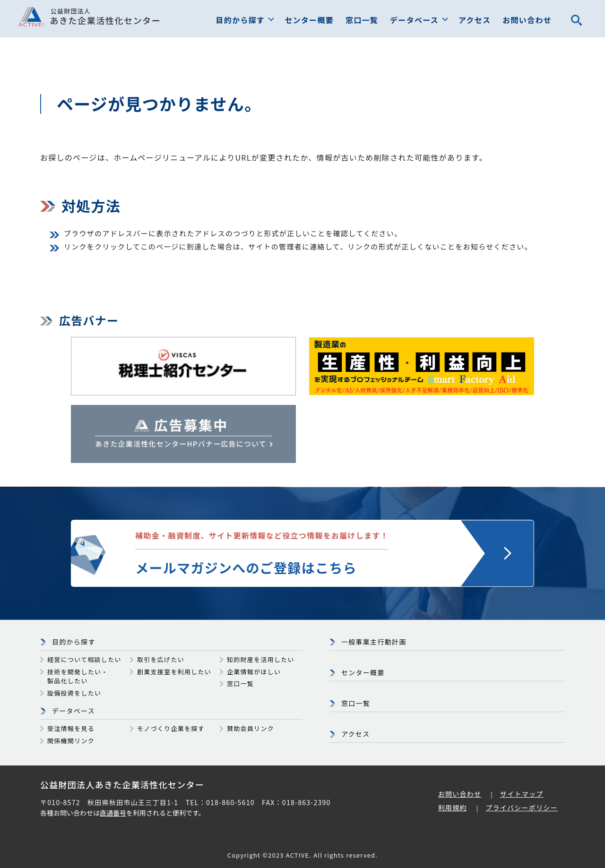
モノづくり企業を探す (171, 728)
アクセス (475, 20)
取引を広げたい (161, 659)
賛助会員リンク (251, 728)
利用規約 (453, 808)
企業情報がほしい (254, 672)
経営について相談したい (84, 659)
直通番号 (113, 813)
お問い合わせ (527, 20)
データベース (414, 20)
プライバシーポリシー (522, 808)
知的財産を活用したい (261, 659)
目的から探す (241, 20)
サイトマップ (522, 794)
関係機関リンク (71, 741)
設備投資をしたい (74, 693)
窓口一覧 (362, 20)
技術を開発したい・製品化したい (78, 676)
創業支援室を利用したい (174, 672)
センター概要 (309, 20)
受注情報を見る (71, 728)
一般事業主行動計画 (374, 642)
